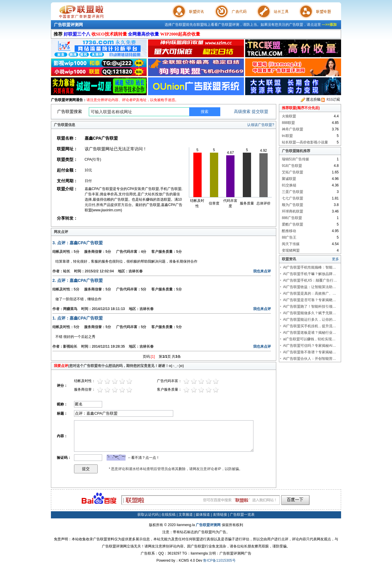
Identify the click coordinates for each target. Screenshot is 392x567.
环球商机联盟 (293, 211)
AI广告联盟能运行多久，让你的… (310, 320)
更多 (335, 259)
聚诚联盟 (289, 179)
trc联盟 (287, 136)
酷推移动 (289, 231)
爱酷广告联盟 (293, 224)
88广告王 (289, 237)
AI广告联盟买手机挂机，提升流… (310, 326)
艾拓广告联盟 (293, 172)
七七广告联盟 (293, 198)
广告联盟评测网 (68, 25)
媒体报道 (203, 515)
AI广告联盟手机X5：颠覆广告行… (310, 280)
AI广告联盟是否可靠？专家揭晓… (310, 300)
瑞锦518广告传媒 (295, 159)
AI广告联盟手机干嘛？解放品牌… (310, 274)
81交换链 (289, 185)
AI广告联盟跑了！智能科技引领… (310, 306)
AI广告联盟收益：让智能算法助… (310, 287)
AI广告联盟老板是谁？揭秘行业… (310, 333)
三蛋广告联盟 (293, 192)
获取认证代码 (148, 515)
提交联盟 (260, 111)
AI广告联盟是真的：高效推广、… (310, 293)
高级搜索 (242, 111)
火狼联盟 (289, 116)
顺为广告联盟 (293, 205)
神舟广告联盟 (293, 129)
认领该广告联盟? (261, 125)
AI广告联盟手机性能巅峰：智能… (310, 267)
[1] (153, 357)
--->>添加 (329, 25)
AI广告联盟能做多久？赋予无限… (310, 313)
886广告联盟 (292, 218)
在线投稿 (168, 515)
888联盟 (288, 123)
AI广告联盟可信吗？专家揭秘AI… (310, 346)
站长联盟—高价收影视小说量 (305, 142)
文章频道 (186, 515)
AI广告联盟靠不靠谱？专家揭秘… (310, 352)
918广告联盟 (292, 166)
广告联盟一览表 (242, 515)
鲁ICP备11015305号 (219, 560)
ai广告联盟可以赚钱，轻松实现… (309, 339)
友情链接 (220, 515)
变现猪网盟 (291, 250)
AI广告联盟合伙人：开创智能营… (310, 359)
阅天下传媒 (291, 244)
